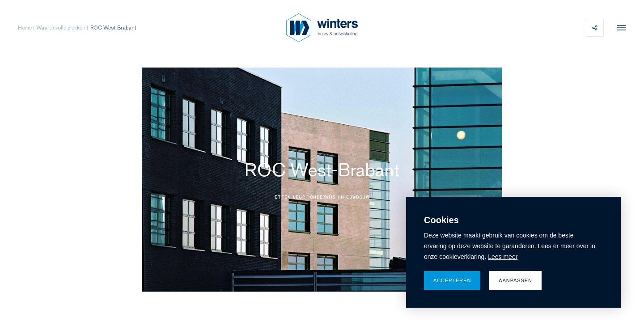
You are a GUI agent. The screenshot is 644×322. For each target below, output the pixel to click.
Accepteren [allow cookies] (452, 280)
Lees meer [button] (503, 257)
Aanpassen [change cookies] (515, 280)
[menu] (619, 28)
